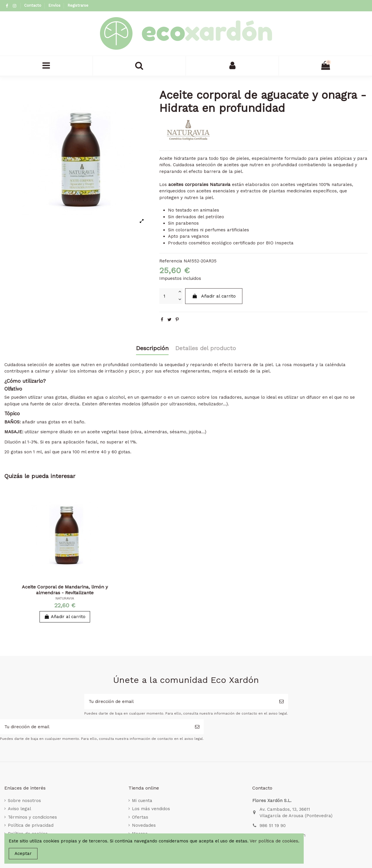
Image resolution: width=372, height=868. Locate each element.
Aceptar (23, 853)
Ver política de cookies (274, 841)
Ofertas (140, 817)
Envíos (55, 5)
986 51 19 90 (273, 826)
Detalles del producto (206, 348)
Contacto (33, 5)
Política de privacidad (31, 825)
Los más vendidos (151, 809)
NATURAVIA (65, 598)
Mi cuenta (142, 801)
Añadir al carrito (214, 296)
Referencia (171, 261)
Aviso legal (19, 809)
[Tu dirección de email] (180, 702)
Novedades (144, 825)
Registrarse (78, 5)
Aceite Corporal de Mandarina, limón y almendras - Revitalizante (65, 590)
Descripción (152, 348)
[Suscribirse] (281, 702)
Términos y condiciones (32, 817)
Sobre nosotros (24, 801)
